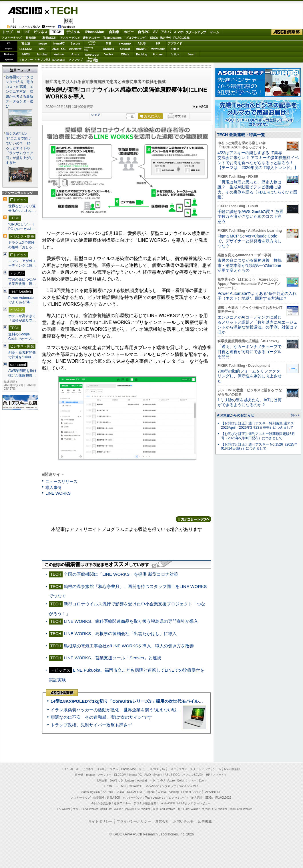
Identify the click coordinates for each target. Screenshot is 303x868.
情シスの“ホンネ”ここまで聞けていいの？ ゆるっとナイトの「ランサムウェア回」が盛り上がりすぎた (19, 148)
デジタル (73, 32)
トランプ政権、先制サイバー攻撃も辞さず (91, 725)
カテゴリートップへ (194, 519)
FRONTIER (125, 44)
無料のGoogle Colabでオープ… (21, 337)
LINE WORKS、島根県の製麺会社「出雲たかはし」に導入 (120, 634)
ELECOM (26, 49)
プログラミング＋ (177, 798)
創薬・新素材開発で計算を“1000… (22, 355)
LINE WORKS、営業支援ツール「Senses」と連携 (112, 658)
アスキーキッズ (12, 38)
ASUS (142, 44)
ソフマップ (75, 60)
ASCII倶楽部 (287, 32)
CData (125, 54)
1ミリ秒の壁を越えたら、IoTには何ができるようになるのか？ (250, 402)
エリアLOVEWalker (85, 809)
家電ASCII (49, 38)
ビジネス (41, 32)
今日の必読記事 (101, 803)
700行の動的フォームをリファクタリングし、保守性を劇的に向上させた (250, 376)
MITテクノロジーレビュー (194, 803)
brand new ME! (188, 786)
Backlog (142, 54)
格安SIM (31, 38)
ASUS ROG (59, 49)
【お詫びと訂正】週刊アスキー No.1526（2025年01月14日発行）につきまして (259, 447)
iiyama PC (135, 775)
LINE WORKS (58, 493)
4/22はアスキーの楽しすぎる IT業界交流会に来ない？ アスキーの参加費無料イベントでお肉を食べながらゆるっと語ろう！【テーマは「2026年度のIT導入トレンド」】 (258, 160)
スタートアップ (196, 32)
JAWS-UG (116, 781)
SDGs (154, 38)
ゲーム (215, 32)
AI (19, 32)
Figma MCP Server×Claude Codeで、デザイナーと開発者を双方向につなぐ (250, 241)
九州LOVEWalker (189, 809)
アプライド (175, 44)
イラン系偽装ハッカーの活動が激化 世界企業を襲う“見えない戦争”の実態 (123, 710)
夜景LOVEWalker (164, 809)
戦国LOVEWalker (241, 809)
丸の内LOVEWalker (215, 809)
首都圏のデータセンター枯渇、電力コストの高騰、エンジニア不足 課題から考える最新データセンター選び (19, 92)
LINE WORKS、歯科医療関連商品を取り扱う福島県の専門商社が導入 (131, 621)
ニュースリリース (61, 482)
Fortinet (158, 54)
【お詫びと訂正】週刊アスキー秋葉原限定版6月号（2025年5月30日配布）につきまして (258, 436)
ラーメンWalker (60, 809)
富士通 (26, 44)
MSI (109, 44)
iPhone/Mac (94, 32)
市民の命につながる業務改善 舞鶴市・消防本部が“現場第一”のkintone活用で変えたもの (250, 265)
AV (156, 32)
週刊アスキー (91, 38)
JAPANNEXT (59, 60)
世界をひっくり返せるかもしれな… (22, 208)
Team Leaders (154, 798)
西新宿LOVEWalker (138, 809)
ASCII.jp (25, 11)
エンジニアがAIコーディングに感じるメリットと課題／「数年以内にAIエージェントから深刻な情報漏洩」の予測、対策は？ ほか (258, 325)
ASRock (108, 49)
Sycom (75, 44)
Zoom (191, 54)
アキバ (166, 32)
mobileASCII (167, 803)
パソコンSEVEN (92, 43)
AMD (42, 49)
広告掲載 (205, 821)
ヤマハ (175, 54)
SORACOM (135, 792)
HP (158, 44)
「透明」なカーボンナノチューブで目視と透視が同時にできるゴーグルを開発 (250, 352)
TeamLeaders (113, 38)
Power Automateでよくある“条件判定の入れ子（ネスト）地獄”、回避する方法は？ (257, 296)
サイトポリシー (100, 821)
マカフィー (26, 60)
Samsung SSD (91, 792)
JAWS (25, 54)
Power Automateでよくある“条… (21, 300)
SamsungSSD (88, 49)
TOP (65, 769)
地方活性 (166, 38)
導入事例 (53, 488)
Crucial (125, 49)
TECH (62, 10)
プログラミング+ (136, 38)
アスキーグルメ (70, 38)
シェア (96, 115)
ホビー (129, 32)
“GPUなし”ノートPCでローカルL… (22, 227)
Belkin (175, 49)
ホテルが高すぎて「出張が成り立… (22, 318)
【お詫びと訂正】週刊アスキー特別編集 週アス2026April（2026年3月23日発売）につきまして (257, 425)
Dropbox (109, 54)
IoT (27, 32)
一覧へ (293, 415)
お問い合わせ (184, 821)
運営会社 (162, 821)
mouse (42, 44)
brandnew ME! (92, 60)
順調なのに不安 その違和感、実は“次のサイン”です (101, 717)
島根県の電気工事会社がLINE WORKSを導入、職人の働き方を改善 (129, 646)
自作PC (144, 32)
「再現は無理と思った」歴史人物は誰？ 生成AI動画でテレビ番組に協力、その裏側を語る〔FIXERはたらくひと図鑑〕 (257, 190)
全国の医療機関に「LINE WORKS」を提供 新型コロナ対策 (121, 574)
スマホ (178, 32)
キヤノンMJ (42, 60)
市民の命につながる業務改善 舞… (22, 282)
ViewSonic (158, 49)
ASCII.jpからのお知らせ (236, 415)
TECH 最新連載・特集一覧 (241, 135)
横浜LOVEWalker (111, 809)
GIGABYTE (75, 49)
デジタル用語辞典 (145, 803)
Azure (75, 54)
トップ (7, 32)
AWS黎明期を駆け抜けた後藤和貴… (22, 373)
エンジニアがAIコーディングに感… (22, 263)
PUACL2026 (182, 38)
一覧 (131, 116)
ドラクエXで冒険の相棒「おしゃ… (22, 245)
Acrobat (42, 54)
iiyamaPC (59, 44)
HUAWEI (142, 49)
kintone (59, 54)
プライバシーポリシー (134, 821)
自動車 (114, 32)
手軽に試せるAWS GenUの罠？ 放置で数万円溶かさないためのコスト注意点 (250, 217)
